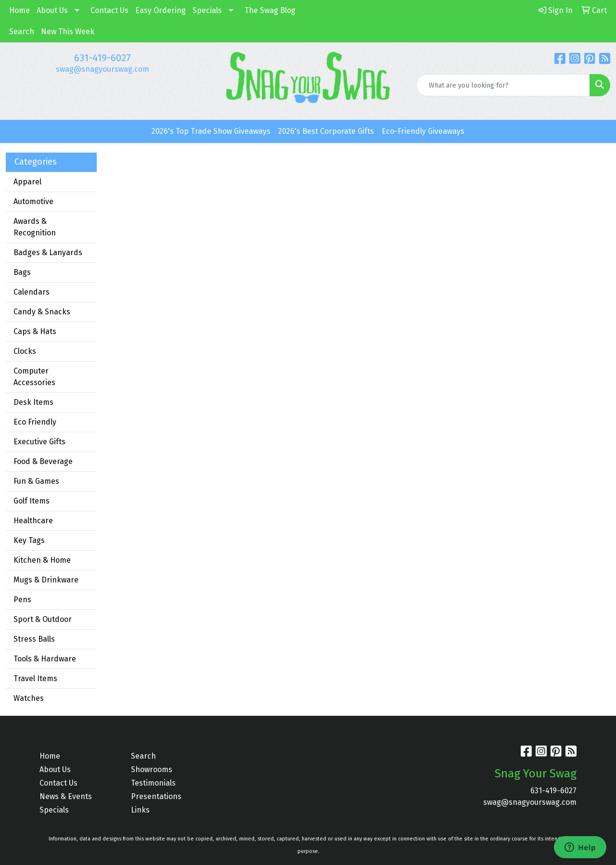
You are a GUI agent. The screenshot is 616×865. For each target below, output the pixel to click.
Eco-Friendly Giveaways (423, 131)
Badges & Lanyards (48, 252)
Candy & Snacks (42, 312)
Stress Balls (34, 639)
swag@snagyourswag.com (103, 69)
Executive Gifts (39, 442)
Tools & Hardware (45, 659)
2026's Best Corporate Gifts (326, 131)
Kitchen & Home (42, 560)
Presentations (156, 796)
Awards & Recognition (35, 227)
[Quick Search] (503, 85)
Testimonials (153, 783)
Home (19, 10)
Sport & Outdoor (43, 619)
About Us (52, 10)
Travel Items (35, 678)
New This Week (68, 32)
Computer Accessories (34, 377)
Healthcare (33, 521)
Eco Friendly (35, 422)
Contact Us (109, 10)
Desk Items (33, 402)
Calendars (32, 292)
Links (140, 810)
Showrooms (152, 769)
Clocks (25, 351)
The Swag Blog (270, 10)
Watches (29, 698)
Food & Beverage (43, 461)
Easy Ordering (160, 10)
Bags (22, 272)
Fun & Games (36, 481)
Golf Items (32, 501)
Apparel (27, 182)
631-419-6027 (103, 58)
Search (22, 32)
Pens (22, 600)
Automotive (33, 201)
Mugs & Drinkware (46, 580)
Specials (207, 10)
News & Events (66, 796)
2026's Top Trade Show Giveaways (211, 131)
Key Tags (29, 540)
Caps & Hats (35, 331)
